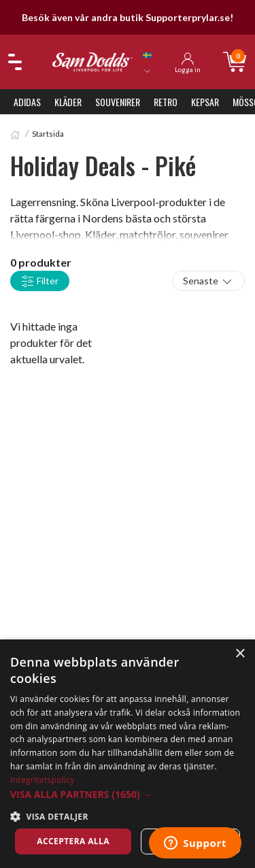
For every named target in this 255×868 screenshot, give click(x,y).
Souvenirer (118, 102)
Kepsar (205, 102)
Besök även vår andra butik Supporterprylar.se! (128, 17)
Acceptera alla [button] (73, 841)
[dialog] (128, 754)
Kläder (68, 102)
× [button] (240, 654)
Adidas (27, 102)
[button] (128, 794)
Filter (40, 282)
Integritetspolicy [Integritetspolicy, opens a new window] (42, 780)
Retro (166, 102)
